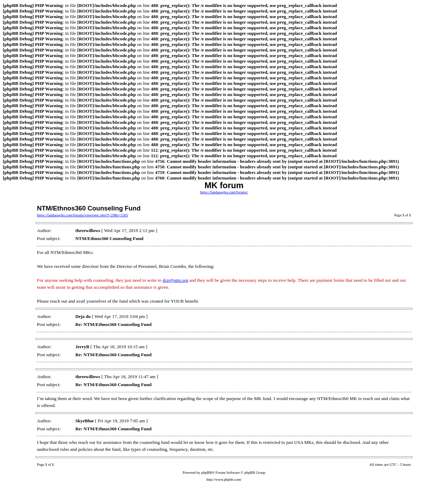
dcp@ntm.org (175, 280)
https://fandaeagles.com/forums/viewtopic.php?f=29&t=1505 (82, 215)
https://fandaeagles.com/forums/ (224, 192)
